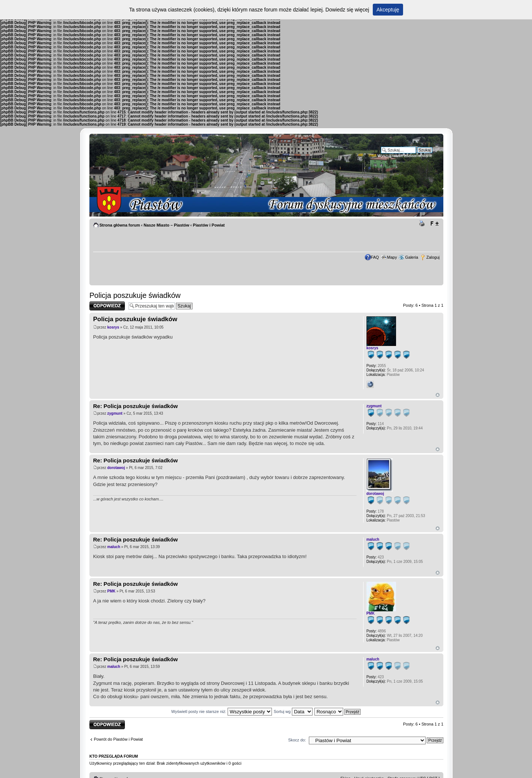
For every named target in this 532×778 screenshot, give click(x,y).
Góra (438, 395)
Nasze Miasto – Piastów (167, 225)
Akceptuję (388, 10)
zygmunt (115, 413)
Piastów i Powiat (209, 225)
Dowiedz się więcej (347, 10)
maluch (114, 547)
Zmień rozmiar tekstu (434, 224)
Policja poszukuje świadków (135, 295)
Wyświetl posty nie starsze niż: (222, 711)
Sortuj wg (293, 711)
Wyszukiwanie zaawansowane (405, 156)
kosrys (113, 327)
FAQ (375, 257)
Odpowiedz (107, 306)
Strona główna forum (120, 225)
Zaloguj (433, 257)
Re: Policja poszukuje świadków (135, 406)
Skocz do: (297, 740)
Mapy (392, 257)
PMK (111, 591)
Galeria (411, 257)
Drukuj (423, 224)
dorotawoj (116, 468)
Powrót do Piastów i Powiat (118, 739)
